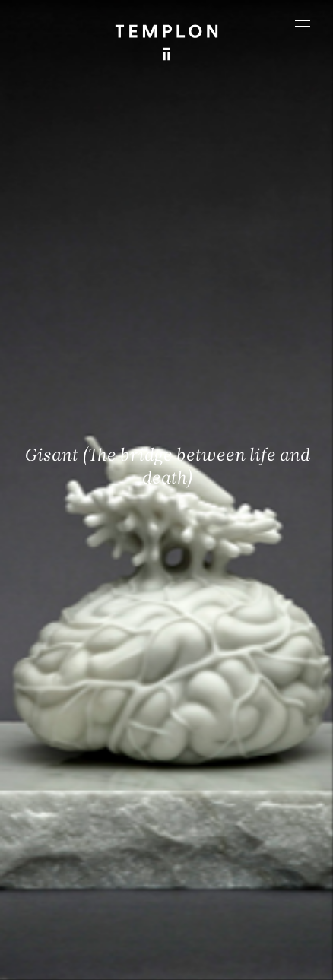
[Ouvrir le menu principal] (303, 23)
